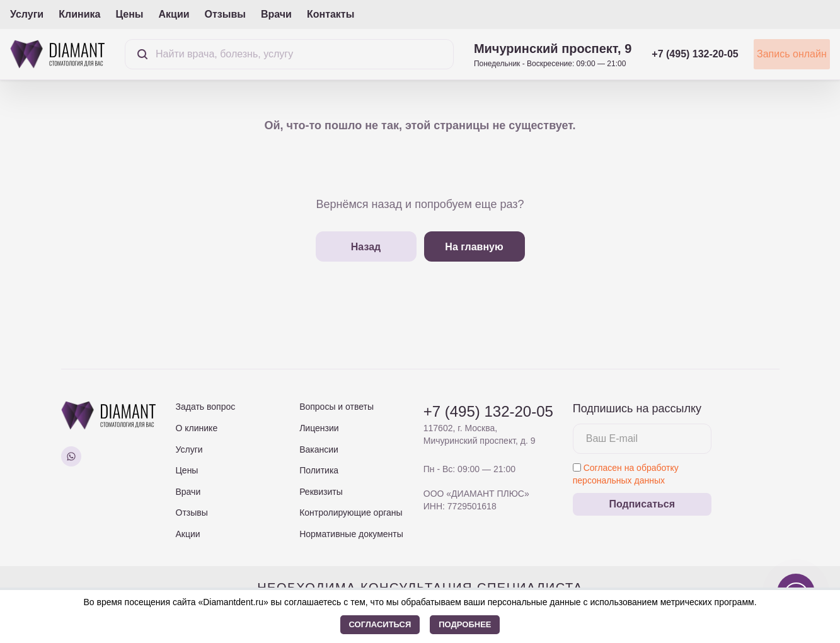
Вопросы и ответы (337, 407)
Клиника (79, 14)
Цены (129, 14)
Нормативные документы (351, 534)
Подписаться (642, 504)
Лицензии (319, 428)
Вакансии (319, 449)
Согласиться (380, 624)
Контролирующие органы (351, 513)
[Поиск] (275, 54)
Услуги (27, 14)
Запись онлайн (777, 54)
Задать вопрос (206, 407)
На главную (474, 247)
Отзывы (225, 14)
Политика (319, 470)
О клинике (197, 428)
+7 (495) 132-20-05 (666, 54)
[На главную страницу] (57, 54)
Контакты (331, 14)
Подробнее (465, 624)
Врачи (276, 14)
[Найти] (142, 54)
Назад (366, 247)
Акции (174, 14)
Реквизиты (321, 492)
